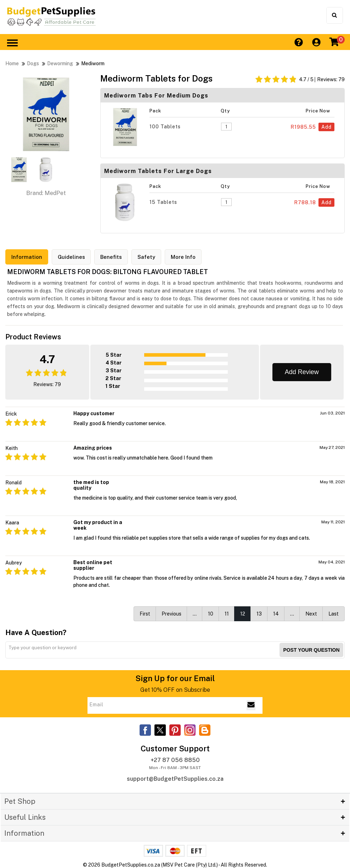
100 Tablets (165, 127)
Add (326, 127)
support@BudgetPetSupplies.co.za (175, 779)
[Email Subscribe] (251, 705)
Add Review (302, 372)
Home (12, 63)
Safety (147, 257)
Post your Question (311, 650)
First (145, 613)
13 (259, 613)
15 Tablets (163, 202)
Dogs (33, 63)
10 (211, 613)
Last (334, 613)
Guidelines (71, 257)
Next (311, 613)
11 (227, 613)
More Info (184, 257)
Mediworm (93, 63)
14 (276, 613)
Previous (171, 613)
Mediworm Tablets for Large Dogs (158, 171)
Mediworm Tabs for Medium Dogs (156, 96)
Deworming (60, 63)
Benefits (111, 257)
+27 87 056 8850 (175, 760)
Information (27, 257)
